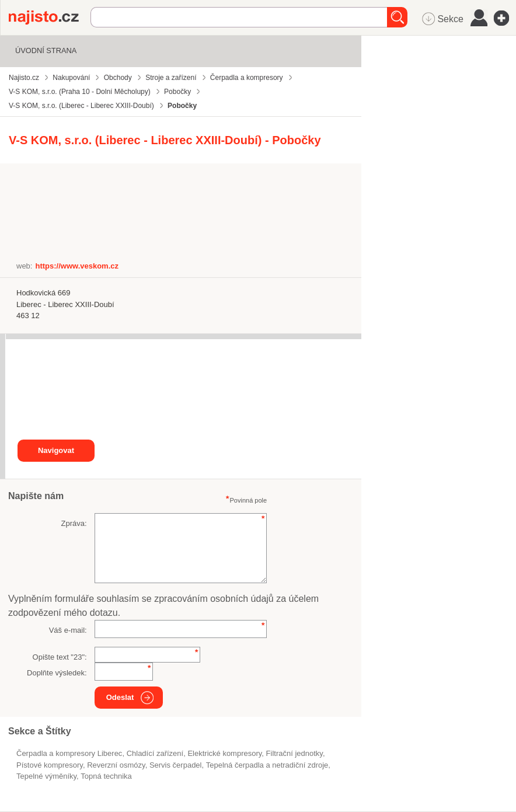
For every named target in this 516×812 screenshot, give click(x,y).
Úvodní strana (46, 50)
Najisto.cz (50, 18)
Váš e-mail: (68, 630)
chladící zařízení (155, 753)
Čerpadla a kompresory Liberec (69, 753)
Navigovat (56, 450)
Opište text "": (60, 657)
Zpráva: (74, 523)
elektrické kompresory (224, 753)
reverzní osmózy (116, 765)
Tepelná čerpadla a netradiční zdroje (267, 765)
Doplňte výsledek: (57, 673)
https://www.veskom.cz (77, 266)
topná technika (106, 776)
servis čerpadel (176, 765)
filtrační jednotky (294, 753)
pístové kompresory (50, 765)
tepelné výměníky (46, 776)
